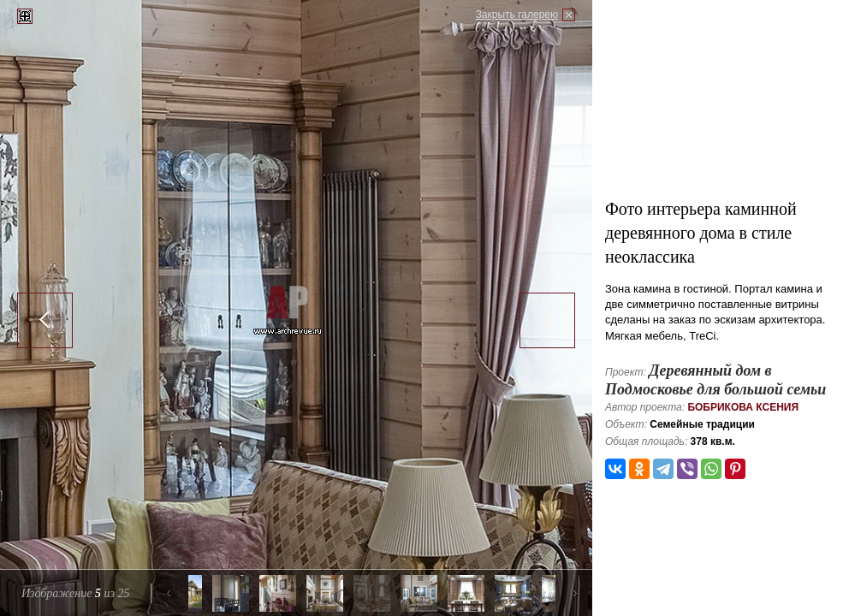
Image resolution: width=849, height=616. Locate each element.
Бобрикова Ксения (743, 407)
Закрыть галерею (517, 15)
